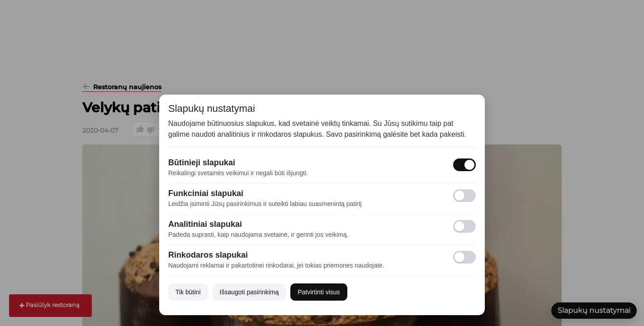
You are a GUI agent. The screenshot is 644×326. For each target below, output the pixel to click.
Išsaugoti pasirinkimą (249, 292)
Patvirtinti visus (319, 292)
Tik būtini (188, 292)
